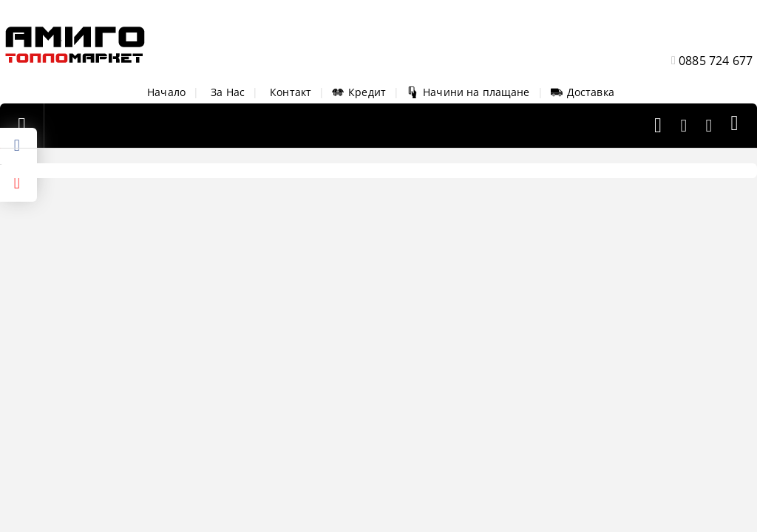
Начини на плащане (468, 92)
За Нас (228, 92)
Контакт (291, 92)
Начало (166, 92)
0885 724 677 (716, 61)
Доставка (583, 92)
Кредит (359, 92)
